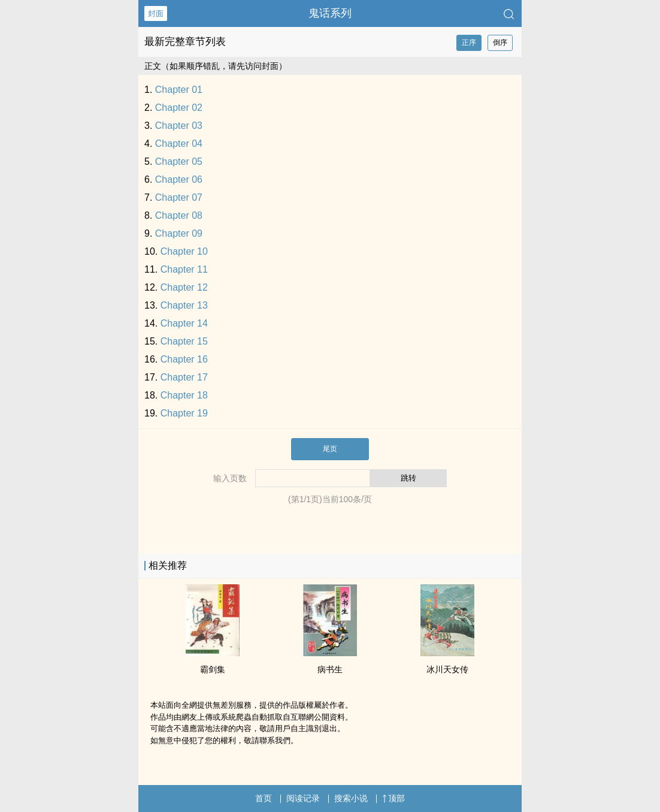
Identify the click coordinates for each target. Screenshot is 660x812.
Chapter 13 (184, 305)
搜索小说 (351, 798)
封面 (156, 13)
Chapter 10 (184, 251)
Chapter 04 (179, 144)
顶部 (393, 798)
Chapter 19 (184, 413)
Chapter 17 (184, 377)
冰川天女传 (447, 669)
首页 (264, 798)
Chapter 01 (179, 90)
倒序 (500, 43)
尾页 (330, 449)
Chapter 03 (179, 126)
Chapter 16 (184, 359)
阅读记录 (303, 798)
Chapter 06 (179, 179)
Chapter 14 (184, 323)
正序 (469, 43)
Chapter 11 (184, 269)
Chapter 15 (184, 341)
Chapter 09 (179, 233)
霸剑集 (213, 669)
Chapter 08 (179, 215)
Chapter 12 (184, 287)
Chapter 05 (179, 162)
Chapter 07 (179, 197)
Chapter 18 (184, 395)
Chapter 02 (179, 108)
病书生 (330, 669)
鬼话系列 (330, 13)
